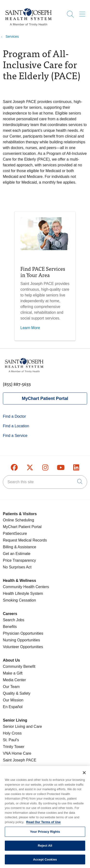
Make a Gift (13, 673)
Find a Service (15, 436)
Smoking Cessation (19, 600)
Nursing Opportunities (21, 640)
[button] (83, 12)
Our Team (11, 687)
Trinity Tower (14, 747)
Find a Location (16, 426)
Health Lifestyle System (23, 594)
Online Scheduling (18, 520)
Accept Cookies (45, 862)
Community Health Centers (26, 587)
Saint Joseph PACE (20, 760)
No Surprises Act (17, 567)
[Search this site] (45, 482)
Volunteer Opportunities (23, 647)
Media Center (14, 680)
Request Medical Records (25, 540)
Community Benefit (19, 666)
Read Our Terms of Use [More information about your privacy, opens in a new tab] (43, 825)
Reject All (45, 848)
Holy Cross (12, 733)
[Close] (84, 776)
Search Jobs (14, 620)
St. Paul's (11, 740)
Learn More (30, 328)
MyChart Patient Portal (45, 398)
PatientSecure (15, 533)
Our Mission (13, 700)
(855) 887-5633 (17, 384)
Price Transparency (19, 560)
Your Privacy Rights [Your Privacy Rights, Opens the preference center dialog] (45, 835)
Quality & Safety (17, 693)
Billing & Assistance (20, 547)
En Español (13, 707)
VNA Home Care (17, 753)
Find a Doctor (14, 416)
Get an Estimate (17, 554)
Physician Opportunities (23, 633)
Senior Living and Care (22, 726)
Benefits (10, 627)
